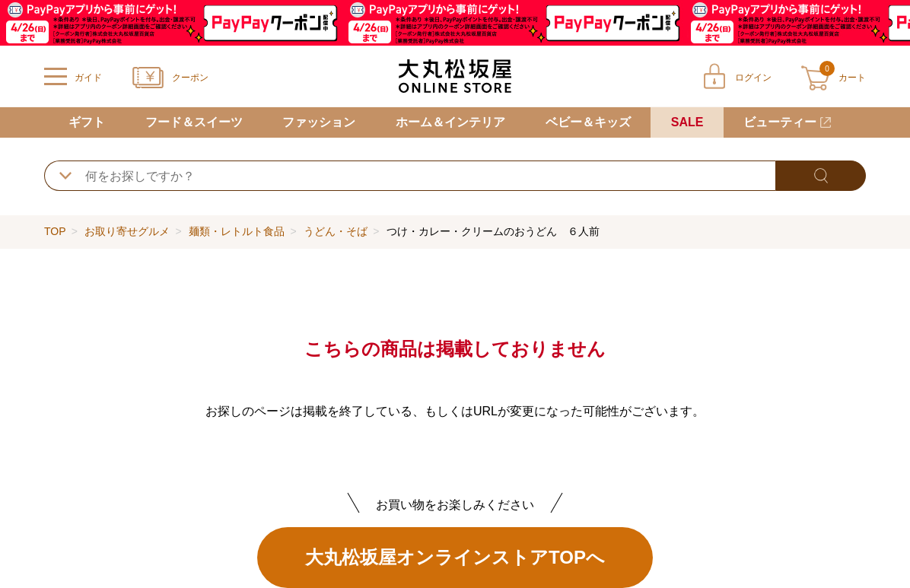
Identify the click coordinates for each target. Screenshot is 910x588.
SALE (687, 122)
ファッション (319, 122)
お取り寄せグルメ (127, 231)
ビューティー (780, 122)
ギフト (87, 122)
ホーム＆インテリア (450, 122)
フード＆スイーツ (194, 122)
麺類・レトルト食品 (237, 231)
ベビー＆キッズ (588, 122)
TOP (55, 231)
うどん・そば (336, 231)
